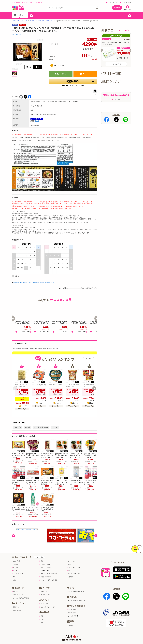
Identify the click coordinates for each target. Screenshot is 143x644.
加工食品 (32, 21)
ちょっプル (25, 21)
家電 (69, 560)
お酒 (14, 576)
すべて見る (39, 553)
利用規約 (23, 635)
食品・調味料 (16, 557)
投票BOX (43, 612)
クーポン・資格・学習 (73, 570)
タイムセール (44, 588)
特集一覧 (15, 588)
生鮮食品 (15, 560)
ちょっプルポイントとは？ (47, 603)
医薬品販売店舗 (91, 635)
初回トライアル (17, 606)
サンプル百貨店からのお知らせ (76, 597)
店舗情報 (70, 621)
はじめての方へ (111, 2)
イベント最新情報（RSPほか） (76, 588)
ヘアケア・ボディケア (46, 563)
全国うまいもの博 (17, 591)
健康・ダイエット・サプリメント (49, 570)
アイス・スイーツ (17, 570)
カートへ (85, 74)
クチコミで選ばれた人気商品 (20, 594)
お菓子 (14, 566)
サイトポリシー (52, 635)
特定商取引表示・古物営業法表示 (71, 635)
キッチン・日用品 (45, 560)
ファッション (71, 557)
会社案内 (102, 635)
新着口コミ (43, 618)
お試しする (61, 74)
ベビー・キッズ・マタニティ (75, 563)
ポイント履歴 (44, 600)
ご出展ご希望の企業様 (116, 635)
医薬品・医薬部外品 (45, 573)
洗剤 (41, 557)
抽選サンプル (16, 603)
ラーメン (53, 21)
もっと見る (89, 359)
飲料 (14, 573)
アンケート (43, 615)
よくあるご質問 (126, 2)
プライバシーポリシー (36, 635)
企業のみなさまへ (72, 609)
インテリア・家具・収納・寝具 (48, 576)
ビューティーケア (45, 566)
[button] (31, 16)
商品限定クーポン (45, 591)
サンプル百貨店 (16, 21)
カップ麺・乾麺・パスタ (43, 21)
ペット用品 (70, 566)
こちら (37, 121)
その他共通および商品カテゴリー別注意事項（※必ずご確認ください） (34, 282)
